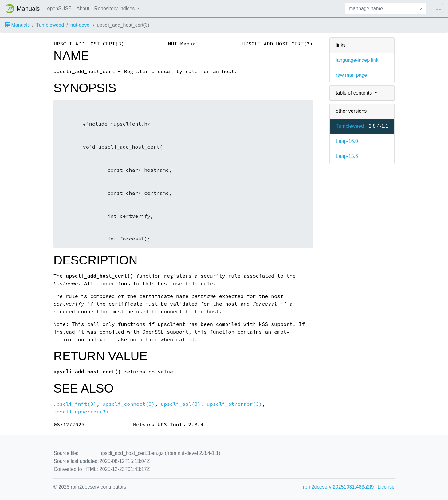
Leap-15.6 (347, 156)
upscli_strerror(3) (234, 404)
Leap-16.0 (347, 141)
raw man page (351, 75)
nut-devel (81, 25)
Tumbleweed (50, 25)
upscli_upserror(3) (81, 412)
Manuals (17, 25)
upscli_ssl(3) (181, 404)
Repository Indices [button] (115, 8)
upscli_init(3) (75, 404)
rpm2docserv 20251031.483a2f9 (338, 487)
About (83, 8)
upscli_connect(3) (129, 404)
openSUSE (59, 8)
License (386, 487)
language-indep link (357, 60)
